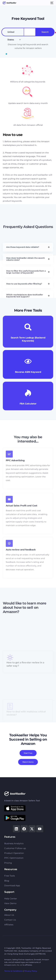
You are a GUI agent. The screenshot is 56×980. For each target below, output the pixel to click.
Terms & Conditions (13, 971)
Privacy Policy (31, 971)
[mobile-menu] (52, 3)
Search (45, 32)
